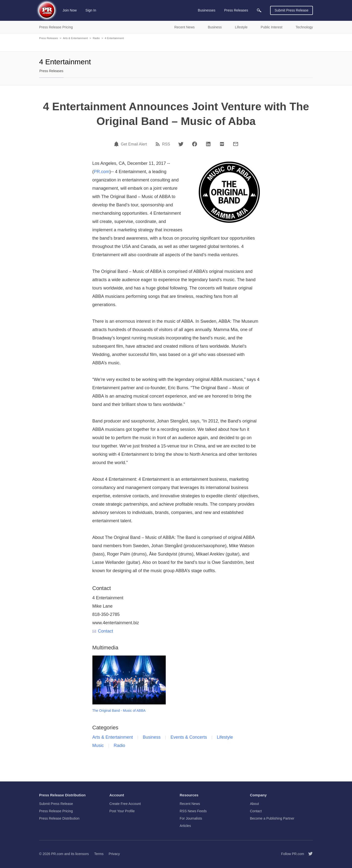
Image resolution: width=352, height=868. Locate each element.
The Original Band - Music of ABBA (119, 711)
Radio (96, 38)
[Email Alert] (117, 144)
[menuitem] (259, 10)
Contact (103, 631)
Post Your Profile (122, 811)
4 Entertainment (114, 38)
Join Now (70, 10)
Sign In (91, 10)
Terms (99, 854)
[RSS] (158, 144)
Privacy (114, 854)
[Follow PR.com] (308, 854)
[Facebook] (195, 144)
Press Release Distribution (59, 818)
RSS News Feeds (193, 811)
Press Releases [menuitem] (236, 10)
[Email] (236, 144)
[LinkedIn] (208, 144)
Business (152, 737)
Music (98, 746)
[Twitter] (181, 144)
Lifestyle (225, 737)
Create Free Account (125, 804)
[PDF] (222, 144)
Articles (185, 826)
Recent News (190, 804)
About (255, 804)
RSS (166, 144)
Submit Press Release (291, 10)
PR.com (102, 172)
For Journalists (191, 818)
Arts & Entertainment (75, 38)
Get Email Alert (134, 144)
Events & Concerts (189, 737)
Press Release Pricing (56, 811)
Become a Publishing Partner (272, 818)
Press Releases (49, 38)
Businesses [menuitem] (207, 10)
